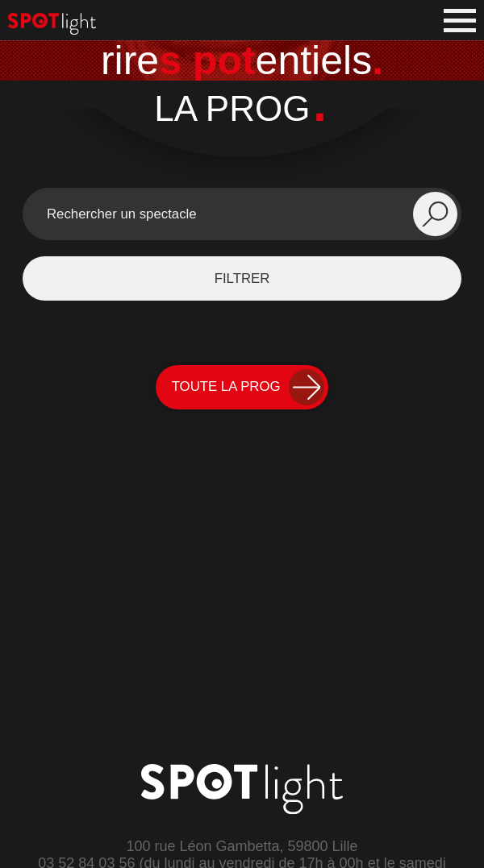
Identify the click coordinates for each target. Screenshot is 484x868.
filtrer (242, 278)
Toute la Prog (248, 387)
